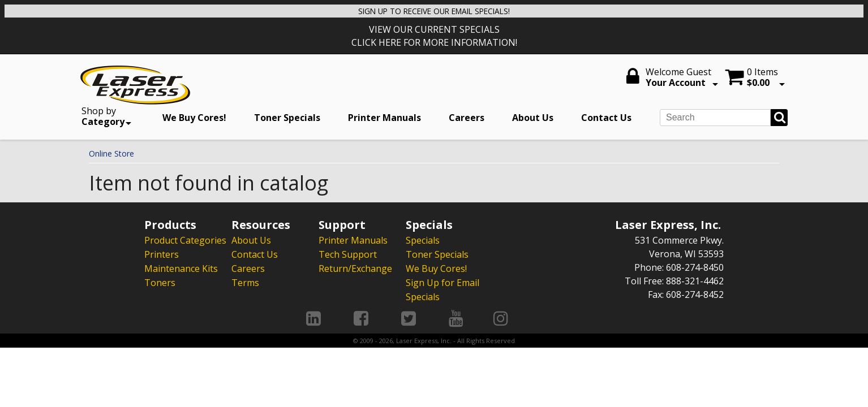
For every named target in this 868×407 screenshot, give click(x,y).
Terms (245, 281)
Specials (423, 240)
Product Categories (185, 240)
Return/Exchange (355, 267)
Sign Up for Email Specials (442, 288)
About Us (533, 118)
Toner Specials (287, 118)
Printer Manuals (384, 118)
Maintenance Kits (181, 267)
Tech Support (348, 254)
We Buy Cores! (194, 118)
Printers (162, 254)
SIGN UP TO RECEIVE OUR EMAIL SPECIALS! (434, 11)
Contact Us (606, 118)
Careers (467, 118)
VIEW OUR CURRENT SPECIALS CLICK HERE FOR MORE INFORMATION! (434, 36)
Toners (160, 281)
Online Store (111, 153)
